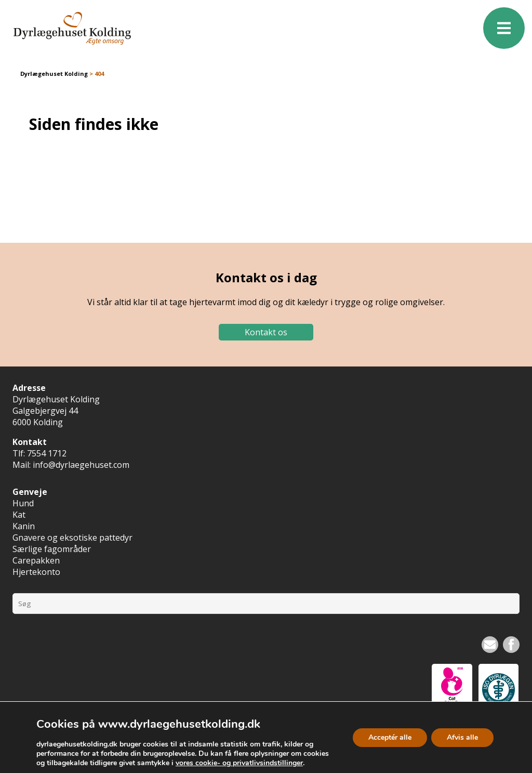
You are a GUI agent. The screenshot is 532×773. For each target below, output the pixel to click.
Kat (19, 515)
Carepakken (36, 560)
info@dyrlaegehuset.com (81, 465)
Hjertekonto (36, 572)
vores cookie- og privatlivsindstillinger (239, 763)
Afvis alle (462, 737)
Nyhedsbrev (490, 645)
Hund (23, 503)
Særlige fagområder (52, 549)
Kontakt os (266, 332)
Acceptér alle (390, 737)
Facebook (511, 645)
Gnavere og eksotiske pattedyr (72, 538)
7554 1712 (47, 453)
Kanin (24, 526)
